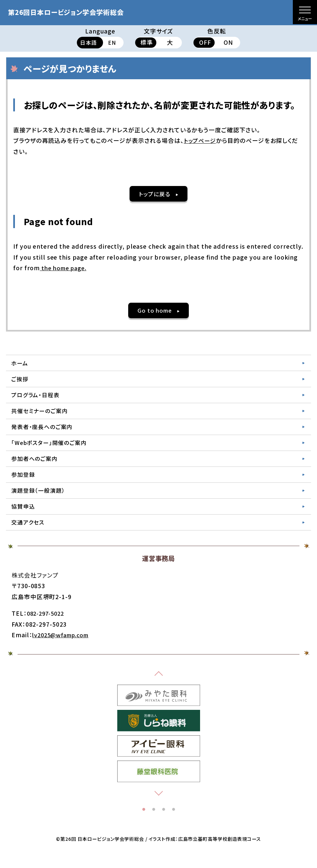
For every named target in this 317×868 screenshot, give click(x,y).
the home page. (65, 269)
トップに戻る (155, 194)
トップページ (201, 140)
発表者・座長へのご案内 (44, 433)
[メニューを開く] (305, 12)
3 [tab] (164, 823)
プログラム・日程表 (37, 399)
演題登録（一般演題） (40, 501)
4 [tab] (174, 823)
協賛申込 (24, 518)
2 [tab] (154, 823)
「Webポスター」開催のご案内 (52, 450)
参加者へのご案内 (36, 467)
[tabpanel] (159, 709)
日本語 (89, 42)
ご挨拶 (21, 382)
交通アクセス (29, 535)
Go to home (154, 312)
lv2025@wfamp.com (63, 648)
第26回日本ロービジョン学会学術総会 (77, 11)
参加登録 (24, 484)
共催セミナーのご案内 (42, 416)
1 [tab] (144, 823)
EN (112, 42)
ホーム (21, 365)
